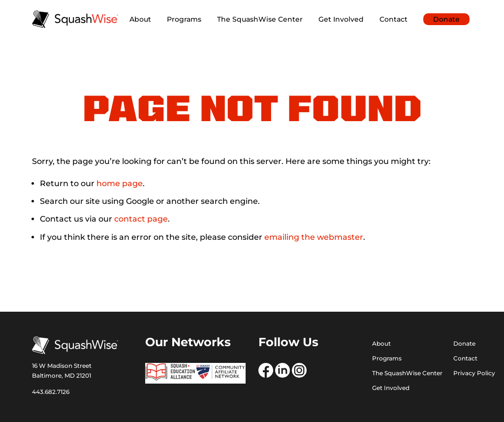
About (140, 19)
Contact (394, 19)
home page (120, 183)
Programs (184, 19)
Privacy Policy (474, 373)
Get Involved (341, 19)
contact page (141, 219)
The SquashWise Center (260, 19)
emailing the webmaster (314, 237)
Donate (446, 19)
